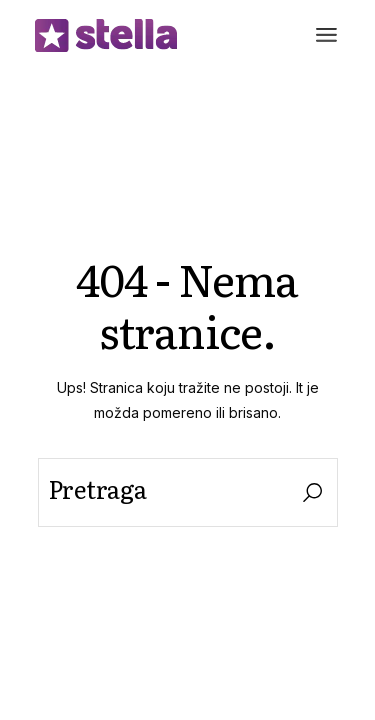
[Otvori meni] (326, 35)
